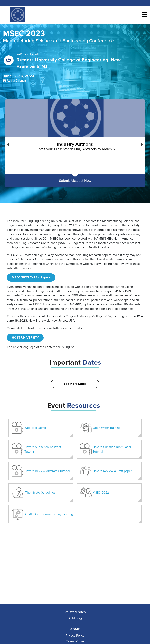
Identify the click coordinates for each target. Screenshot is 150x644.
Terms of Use (75, 641)
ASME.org (75, 618)
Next (142, 144)
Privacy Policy (75, 636)
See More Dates (75, 384)
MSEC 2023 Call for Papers (31, 277)
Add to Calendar (17, 81)
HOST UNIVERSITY (25, 338)
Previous (8, 144)
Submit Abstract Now (75, 181)
